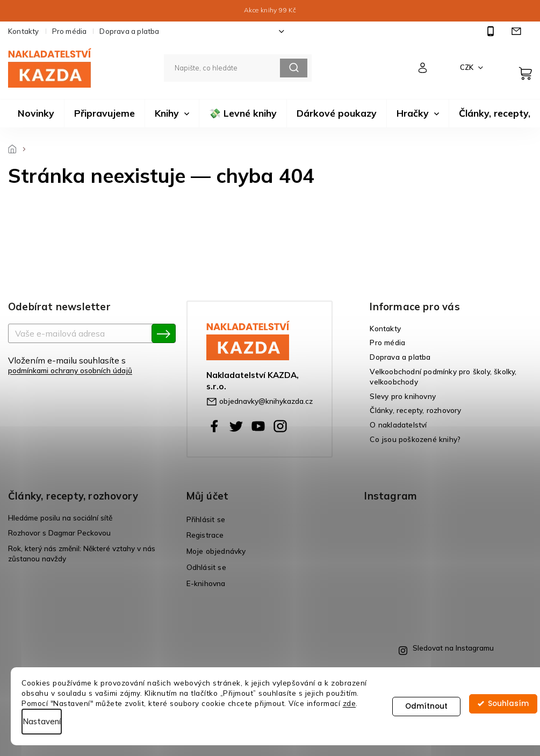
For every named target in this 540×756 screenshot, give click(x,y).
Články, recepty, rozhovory (415, 410)
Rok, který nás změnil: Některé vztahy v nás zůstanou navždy (82, 553)
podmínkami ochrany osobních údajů (70, 370)
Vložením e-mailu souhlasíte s (87, 365)
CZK (467, 67)
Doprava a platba (129, 31)
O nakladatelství (398, 425)
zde (350, 703)
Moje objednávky (216, 551)
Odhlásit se (206, 567)
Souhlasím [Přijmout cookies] (508, 706)
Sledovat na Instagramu (453, 648)
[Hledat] (238, 68)
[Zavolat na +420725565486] (492, 31)
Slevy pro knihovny (403, 396)
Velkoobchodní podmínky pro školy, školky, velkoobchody (443, 376)
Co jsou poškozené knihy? (415, 439)
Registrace (205, 535)
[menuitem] (36, 113)
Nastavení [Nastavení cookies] (42, 721)
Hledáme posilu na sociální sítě (60, 518)
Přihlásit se (206, 519)
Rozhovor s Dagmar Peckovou (59, 533)
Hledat (294, 68)
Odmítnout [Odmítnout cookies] (426, 706)
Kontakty (24, 31)
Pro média (70, 31)
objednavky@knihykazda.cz (266, 401)
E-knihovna (206, 583)
